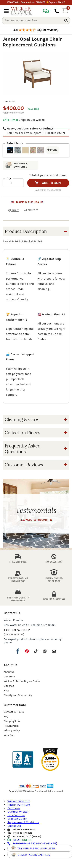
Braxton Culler (17, 819)
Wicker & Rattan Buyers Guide (22, 681)
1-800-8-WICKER (17, 630)
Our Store (9, 677)
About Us (9, 672)
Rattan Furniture (19, 805)
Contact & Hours (14, 712)
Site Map (9, 686)
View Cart (9, 735)
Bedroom (14, 808)
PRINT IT (31, 210)
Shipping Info (12, 721)
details (36, 837)
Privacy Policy (12, 730)
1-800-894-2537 (53, 133)
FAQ (6, 717)
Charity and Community (18, 695)
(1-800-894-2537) (14, 634)
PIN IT (11, 210)
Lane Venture (16, 815)
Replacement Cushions (23, 822)
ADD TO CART (48, 183)
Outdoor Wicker (18, 812)
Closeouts (14, 826)
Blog (6, 691)
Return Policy (12, 726)
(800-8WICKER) (32, 843)
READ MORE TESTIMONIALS (36, 520)
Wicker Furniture (19, 801)
